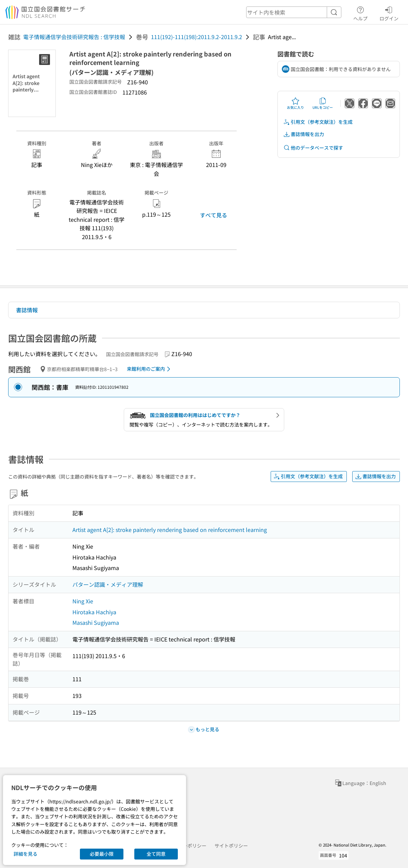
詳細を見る (26, 854)
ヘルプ (360, 13)
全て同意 (156, 854)
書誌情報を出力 (304, 134)
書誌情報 (27, 310)
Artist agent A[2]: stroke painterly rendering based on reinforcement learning (170, 530)
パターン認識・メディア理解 (108, 584)
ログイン (389, 13)
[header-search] (294, 12)
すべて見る (214, 215)
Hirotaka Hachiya (94, 612)
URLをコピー (323, 103)
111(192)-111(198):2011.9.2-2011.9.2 (197, 37)
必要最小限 (102, 854)
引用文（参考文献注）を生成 (318, 122)
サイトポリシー (231, 846)
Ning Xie (83, 601)
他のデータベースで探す (313, 148)
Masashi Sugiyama (96, 622)
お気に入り (295, 103)
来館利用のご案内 (150, 369)
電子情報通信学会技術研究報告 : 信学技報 (74, 37)
